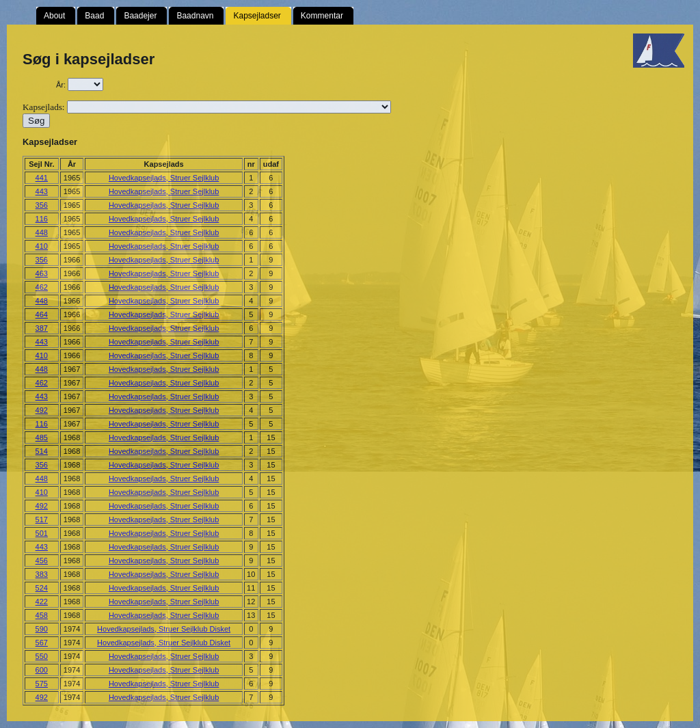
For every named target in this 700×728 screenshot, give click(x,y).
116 (42, 219)
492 (42, 410)
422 (42, 602)
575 (42, 684)
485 (42, 437)
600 (42, 670)
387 (42, 328)
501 (42, 533)
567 (42, 643)
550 (42, 656)
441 (42, 178)
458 (42, 615)
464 (42, 314)
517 (42, 520)
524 (42, 588)
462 (42, 287)
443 (42, 191)
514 (42, 451)
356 (42, 205)
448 (42, 232)
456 (42, 561)
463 (42, 273)
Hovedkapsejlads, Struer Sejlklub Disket (164, 629)
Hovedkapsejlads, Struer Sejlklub (164, 178)
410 (42, 246)
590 (42, 629)
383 (42, 574)
